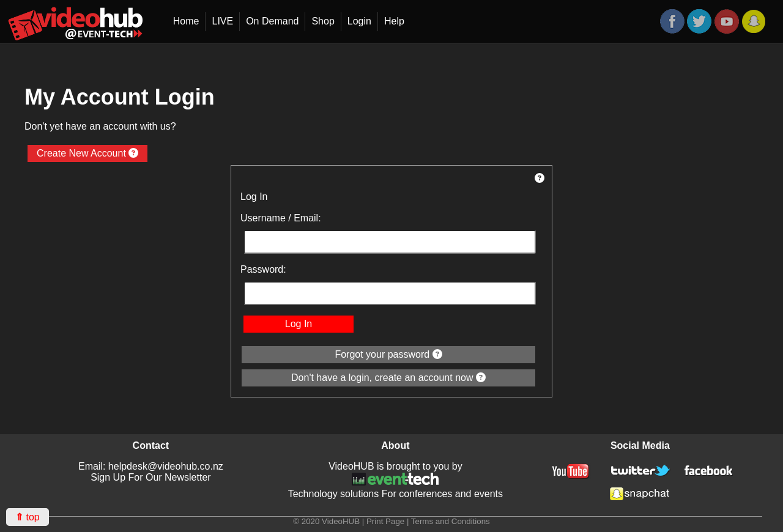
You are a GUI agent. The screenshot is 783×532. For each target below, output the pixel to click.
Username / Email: (281, 218)
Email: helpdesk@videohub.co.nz (151, 466)
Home (186, 21)
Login (359, 21)
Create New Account (87, 153)
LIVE (222, 21)
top (28, 517)
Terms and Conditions (451, 521)
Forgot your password (388, 354)
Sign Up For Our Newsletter (151, 477)
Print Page (385, 521)
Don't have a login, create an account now (388, 378)
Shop (323, 21)
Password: (263, 269)
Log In (299, 324)
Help (394, 21)
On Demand (272, 21)
